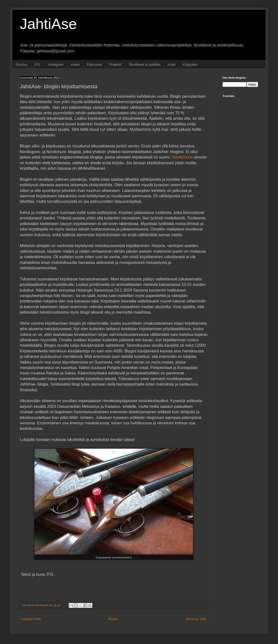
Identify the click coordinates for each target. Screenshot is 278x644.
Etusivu (22, 65)
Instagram (56, 65)
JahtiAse (48, 24)
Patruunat (94, 65)
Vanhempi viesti (196, 619)
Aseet (75, 65)
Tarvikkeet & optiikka (144, 65)
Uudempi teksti (31, 619)
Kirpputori (190, 65)
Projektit (115, 65)
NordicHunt (182, 157)
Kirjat (171, 65)
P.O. (38, 65)
